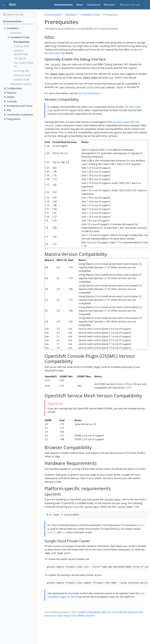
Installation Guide (90, 15)
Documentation (53, 15)
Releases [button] (109, 5)
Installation (71, 15)
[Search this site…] (133, 5)
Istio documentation (89, 93)
